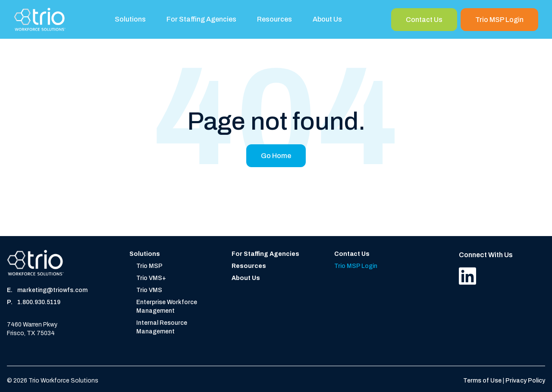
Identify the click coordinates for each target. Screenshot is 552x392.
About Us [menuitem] (327, 19)
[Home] (40, 19)
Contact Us (424, 20)
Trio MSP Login (499, 20)
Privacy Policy (525, 381)
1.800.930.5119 (39, 302)
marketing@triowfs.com (52, 290)
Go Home (276, 156)
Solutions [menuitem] (130, 19)
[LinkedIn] (467, 276)
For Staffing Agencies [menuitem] (201, 19)
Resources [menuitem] (274, 19)
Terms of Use (483, 381)
